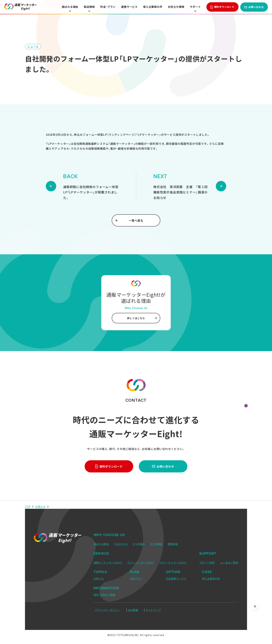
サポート (195, 9)
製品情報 (84, 9)
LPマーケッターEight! (173, 562)
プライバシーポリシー (108, 610)
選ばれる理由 (64, 9)
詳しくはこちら (142, 318)
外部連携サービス (176, 578)
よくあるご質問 (229, 562)
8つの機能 (156, 544)
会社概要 (133, 610)
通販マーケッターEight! (108, 562)
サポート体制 (207, 562)
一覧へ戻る (129, 220)
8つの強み (139, 544)
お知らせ (40, 507)
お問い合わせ (254, 7)
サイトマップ (153, 610)
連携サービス (126, 7)
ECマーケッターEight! (141, 562)
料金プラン (136, 578)
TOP (28, 507)
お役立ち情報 (175, 7)
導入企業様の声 (150, 7)
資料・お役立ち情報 (104, 595)
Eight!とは (121, 544)
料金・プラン (103, 7)
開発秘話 (173, 544)
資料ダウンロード (222, 7)
